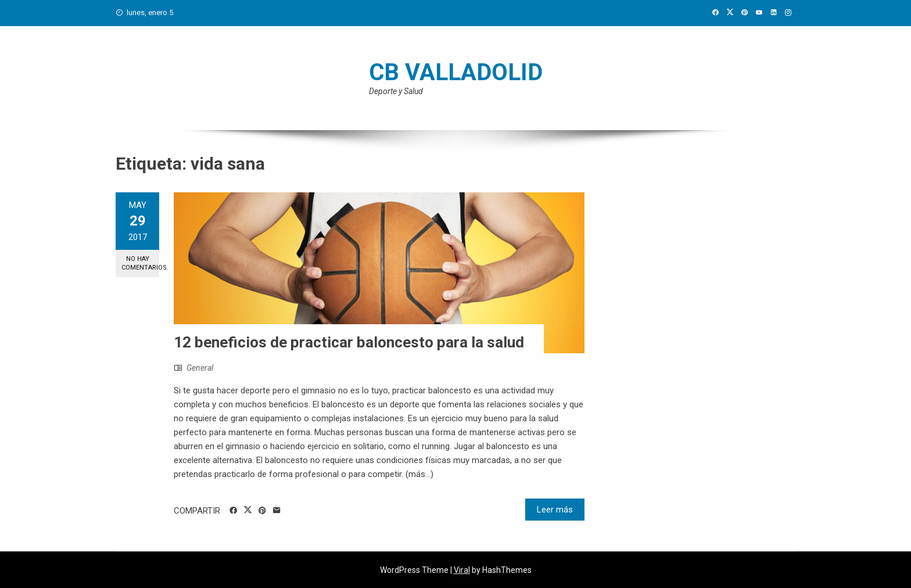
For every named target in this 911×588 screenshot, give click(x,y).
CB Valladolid (456, 72)
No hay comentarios (140, 263)
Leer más (555, 510)
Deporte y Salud (396, 91)
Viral (462, 570)
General (200, 368)
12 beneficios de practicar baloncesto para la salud (349, 342)
